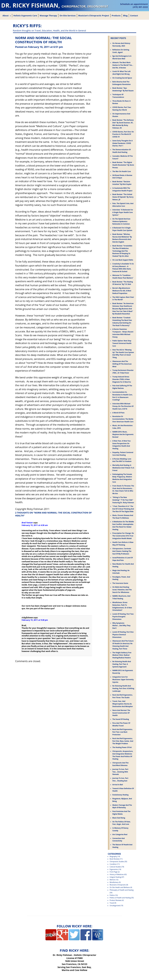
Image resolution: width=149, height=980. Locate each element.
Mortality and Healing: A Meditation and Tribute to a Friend (123, 468)
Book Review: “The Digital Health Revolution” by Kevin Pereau (123, 165)
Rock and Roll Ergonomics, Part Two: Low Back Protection (123, 732)
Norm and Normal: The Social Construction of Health (121, 713)
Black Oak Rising (119, 818)
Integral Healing (115, 877)
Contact (134, 16)
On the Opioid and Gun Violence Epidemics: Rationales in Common (121, 221)
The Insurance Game (120, 583)
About (6, 16)
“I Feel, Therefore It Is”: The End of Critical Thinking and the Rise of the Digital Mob (123, 509)
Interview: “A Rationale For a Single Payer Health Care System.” (123, 212)
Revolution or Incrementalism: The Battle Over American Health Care (123, 419)
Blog (125, 16)
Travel (112, 903)
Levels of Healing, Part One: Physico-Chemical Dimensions (123, 635)
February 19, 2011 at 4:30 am (35, 525)
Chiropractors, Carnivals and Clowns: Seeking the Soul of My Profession (122, 551)
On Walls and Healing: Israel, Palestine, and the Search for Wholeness (122, 590)
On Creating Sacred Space (122, 78)
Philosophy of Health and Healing (122, 890)
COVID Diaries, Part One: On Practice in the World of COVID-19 (123, 134)
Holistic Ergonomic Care (25, 16)
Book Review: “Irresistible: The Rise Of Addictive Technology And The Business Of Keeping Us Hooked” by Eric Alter (122, 251)
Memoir (113, 880)
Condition (113, 864)
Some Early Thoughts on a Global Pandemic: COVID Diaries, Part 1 (123, 143)
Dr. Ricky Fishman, (55, 5)
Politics (112, 895)
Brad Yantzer (27, 523)
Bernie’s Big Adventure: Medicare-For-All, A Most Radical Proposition (122, 291)
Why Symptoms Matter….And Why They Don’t (121, 626)
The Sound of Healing (121, 719)
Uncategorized (115, 906)
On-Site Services (68, 16)
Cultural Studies (115, 867)
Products (116, 16)
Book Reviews (115, 859)
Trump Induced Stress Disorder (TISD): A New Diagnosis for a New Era (122, 379)
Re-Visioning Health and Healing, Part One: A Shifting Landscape (123, 688)
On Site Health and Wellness (120, 887)
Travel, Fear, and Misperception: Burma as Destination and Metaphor (123, 704)
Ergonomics (114, 869)
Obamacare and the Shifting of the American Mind (122, 364)
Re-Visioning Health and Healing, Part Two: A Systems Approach (122, 664)
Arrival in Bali (118, 785)
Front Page (114, 872)
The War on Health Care (122, 171)
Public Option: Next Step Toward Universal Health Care (122, 343)
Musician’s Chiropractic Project (94, 16)
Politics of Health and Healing (120, 898)
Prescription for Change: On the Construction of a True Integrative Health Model (123, 536)
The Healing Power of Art (122, 747)
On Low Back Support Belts (123, 260)
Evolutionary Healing (120, 795)
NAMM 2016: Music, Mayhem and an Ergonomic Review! (123, 434)
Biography (113, 856)
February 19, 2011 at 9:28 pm (35, 620)
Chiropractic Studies (117, 862)
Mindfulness (114, 882)
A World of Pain (118, 413)
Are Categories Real (120, 834)
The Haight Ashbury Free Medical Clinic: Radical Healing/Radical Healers (122, 655)
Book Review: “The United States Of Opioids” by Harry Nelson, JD (123, 197)
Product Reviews (116, 900)
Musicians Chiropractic (118, 885)
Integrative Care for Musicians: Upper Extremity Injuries (123, 679)
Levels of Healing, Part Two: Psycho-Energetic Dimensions (123, 617)
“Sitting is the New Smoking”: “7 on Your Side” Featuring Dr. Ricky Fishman (123, 500)
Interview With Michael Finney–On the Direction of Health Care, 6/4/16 (123, 406)
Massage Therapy (48, 16)
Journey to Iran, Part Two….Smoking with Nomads (120, 772)
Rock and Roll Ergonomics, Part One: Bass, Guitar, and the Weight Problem (123, 741)
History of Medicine (117, 874)
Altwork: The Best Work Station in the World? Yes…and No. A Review (123, 65)
